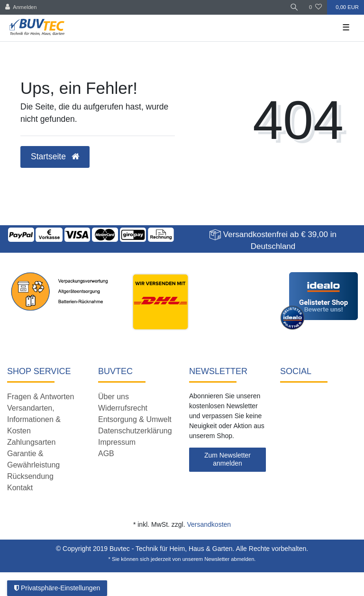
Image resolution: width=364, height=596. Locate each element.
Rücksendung (30, 476)
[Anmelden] (21, 7)
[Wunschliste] (315, 7)
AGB (106, 454)
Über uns (114, 397)
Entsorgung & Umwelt (135, 419)
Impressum (117, 442)
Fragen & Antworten (41, 397)
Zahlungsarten (31, 442)
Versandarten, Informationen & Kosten (34, 419)
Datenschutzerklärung (135, 431)
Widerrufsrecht (123, 408)
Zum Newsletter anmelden (227, 459)
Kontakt (20, 488)
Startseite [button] (55, 156)
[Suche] (294, 7)
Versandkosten (209, 524)
